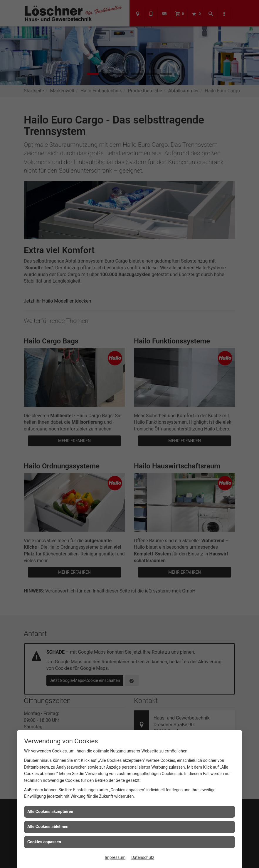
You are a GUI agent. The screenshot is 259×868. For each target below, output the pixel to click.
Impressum (115, 857)
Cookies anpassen (44, 842)
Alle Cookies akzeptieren (50, 812)
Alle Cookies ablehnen (48, 827)
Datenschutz (143, 857)
